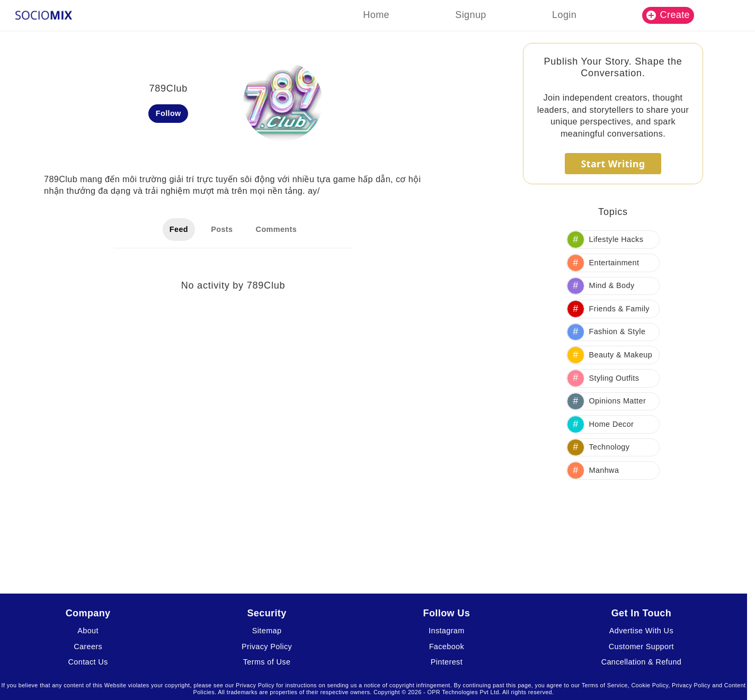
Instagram (447, 631)
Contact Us (88, 662)
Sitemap (267, 631)
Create (668, 15)
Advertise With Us (641, 631)
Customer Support (641, 647)
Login (564, 15)
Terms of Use (267, 662)
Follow (168, 113)
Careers (88, 647)
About (88, 631)
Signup (470, 15)
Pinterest (447, 662)
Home (376, 15)
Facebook (447, 647)
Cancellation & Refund (642, 662)
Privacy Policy (267, 647)
